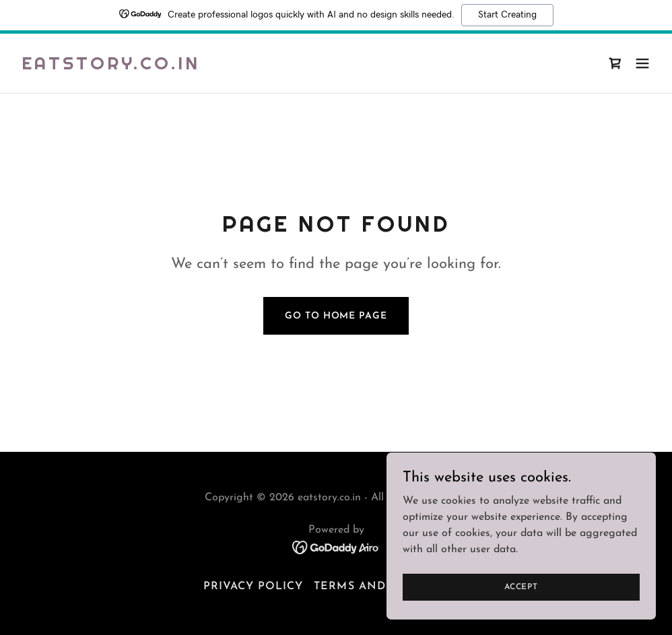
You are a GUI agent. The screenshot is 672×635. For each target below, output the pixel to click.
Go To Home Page (336, 316)
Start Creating (507, 15)
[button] (642, 63)
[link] (111, 67)
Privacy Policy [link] (253, 587)
